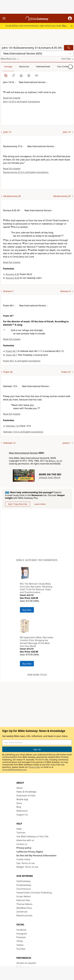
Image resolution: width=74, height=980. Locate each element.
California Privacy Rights (30, 852)
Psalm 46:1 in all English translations (22, 361)
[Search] (69, 48)
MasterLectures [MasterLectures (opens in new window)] (24, 915)
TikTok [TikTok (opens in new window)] (20, 941)
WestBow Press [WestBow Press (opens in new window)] (24, 908)
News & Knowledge (26, 792)
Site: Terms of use (26, 863)
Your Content (63, 66)
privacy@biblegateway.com (14, 770)
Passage (8, 66)
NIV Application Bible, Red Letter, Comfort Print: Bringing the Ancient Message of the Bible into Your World (37, 642)
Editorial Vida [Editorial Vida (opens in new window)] (23, 900)
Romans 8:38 (12, 278)
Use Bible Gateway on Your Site (32, 836)
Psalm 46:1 (11, 351)
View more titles (37, 675)
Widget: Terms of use (27, 867)
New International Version (23, 453)
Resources (24, 66)
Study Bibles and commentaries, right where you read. (39, 26)
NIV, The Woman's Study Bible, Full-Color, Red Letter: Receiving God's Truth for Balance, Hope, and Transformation (36, 588)
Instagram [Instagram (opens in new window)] (22, 934)
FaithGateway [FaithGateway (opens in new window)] (23, 881)
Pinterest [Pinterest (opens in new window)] (21, 937)
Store (19, 803)
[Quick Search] (32, 48)
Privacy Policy (34, 767)
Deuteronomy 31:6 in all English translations (26, 172)
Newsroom (22, 811)
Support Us (22, 815)
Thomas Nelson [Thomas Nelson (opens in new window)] (25, 904)
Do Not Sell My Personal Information (36, 856)
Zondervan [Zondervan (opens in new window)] (22, 912)
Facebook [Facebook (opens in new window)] (21, 930)
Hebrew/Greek (43, 66)
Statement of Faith (26, 796)
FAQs (19, 829)
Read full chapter (12, 98)
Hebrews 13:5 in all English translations (23, 432)
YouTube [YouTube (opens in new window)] (21, 949)
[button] (70, 18)
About (20, 788)
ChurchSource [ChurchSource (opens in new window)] (24, 889)
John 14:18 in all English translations (22, 102)
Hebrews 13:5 (13, 426)
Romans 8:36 (12, 274)
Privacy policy (24, 848)
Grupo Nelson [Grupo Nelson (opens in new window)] (24, 896)
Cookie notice (23, 859)
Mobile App (22, 799)
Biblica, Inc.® (55, 461)
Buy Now (27, 610)
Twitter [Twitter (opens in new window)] (20, 945)
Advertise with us (25, 840)
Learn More (40, 504)
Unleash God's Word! (50, 478)
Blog (19, 807)
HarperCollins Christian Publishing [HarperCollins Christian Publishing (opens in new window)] (34, 893)
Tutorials (21, 833)
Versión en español (26, 963)
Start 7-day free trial (18, 504)
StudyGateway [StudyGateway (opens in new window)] (24, 885)
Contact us (22, 844)
